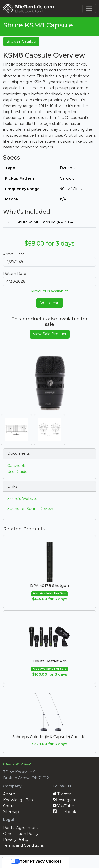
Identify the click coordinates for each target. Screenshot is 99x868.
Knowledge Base (19, 800)
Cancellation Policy (21, 834)
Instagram (65, 800)
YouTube (63, 806)
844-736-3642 (17, 764)
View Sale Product (50, 334)
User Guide (17, 472)
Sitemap (11, 812)
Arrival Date (14, 254)
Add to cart (50, 303)
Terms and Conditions (23, 845)
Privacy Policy (16, 839)
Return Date (15, 274)
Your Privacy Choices (41, 861)
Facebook (64, 812)
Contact (10, 806)
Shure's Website (22, 499)
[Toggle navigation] (89, 9)
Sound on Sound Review (30, 509)
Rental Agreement (21, 828)
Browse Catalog (21, 41)
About (9, 794)
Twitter (62, 794)
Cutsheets (17, 466)
